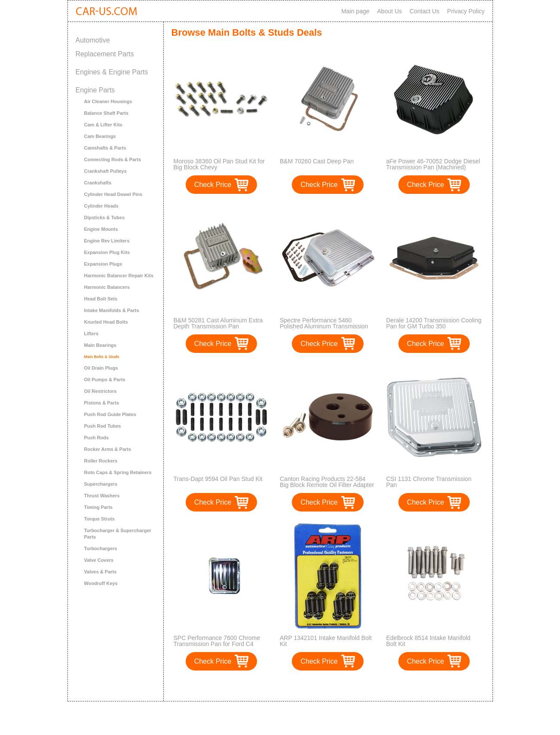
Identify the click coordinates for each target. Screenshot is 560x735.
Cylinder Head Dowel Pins (113, 194)
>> (344, 686)
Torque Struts (99, 519)
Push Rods (96, 438)
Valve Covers (99, 560)
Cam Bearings (100, 136)
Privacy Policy (466, 11)
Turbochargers (101, 548)
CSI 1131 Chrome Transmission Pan (429, 482)
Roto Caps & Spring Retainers (118, 472)
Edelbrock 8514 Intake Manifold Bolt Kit (428, 641)
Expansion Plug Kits (107, 252)
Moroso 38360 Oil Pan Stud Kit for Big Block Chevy (219, 164)
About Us (390, 11)
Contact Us (424, 11)
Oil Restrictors (101, 391)
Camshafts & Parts (105, 148)
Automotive (93, 40)
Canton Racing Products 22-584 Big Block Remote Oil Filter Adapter (327, 482)
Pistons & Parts (102, 403)
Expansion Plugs (103, 264)
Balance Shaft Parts (106, 113)
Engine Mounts (101, 229)
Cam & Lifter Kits (103, 125)
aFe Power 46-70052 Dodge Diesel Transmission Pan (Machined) (433, 164)
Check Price (213, 185)
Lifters (92, 334)
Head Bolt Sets (101, 299)
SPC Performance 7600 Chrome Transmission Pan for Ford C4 (217, 641)
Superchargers (101, 484)
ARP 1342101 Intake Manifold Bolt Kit (326, 641)
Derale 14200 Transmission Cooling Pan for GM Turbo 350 (434, 323)
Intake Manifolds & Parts (112, 310)
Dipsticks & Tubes (105, 217)
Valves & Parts (101, 572)
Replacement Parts (105, 54)
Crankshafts (98, 183)
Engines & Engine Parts (112, 72)
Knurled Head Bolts (106, 322)
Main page (355, 11)
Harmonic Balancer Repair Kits (119, 276)
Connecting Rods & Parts (113, 159)
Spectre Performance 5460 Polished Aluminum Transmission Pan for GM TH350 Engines (324, 326)
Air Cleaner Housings (108, 101)
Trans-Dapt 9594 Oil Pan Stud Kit (218, 479)
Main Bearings (100, 345)
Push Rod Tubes (103, 426)
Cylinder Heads (101, 206)
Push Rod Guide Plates (110, 414)
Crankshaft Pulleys (106, 171)
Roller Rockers (101, 461)
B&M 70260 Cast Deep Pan (317, 161)
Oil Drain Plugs (101, 368)
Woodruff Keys (101, 583)
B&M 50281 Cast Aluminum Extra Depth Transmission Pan (218, 323)
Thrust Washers (102, 496)
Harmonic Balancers (107, 287)
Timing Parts (98, 507)
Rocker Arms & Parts (108, 449)
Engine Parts (95, 90)
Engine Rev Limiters (107, 241)
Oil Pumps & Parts (105, 380)
